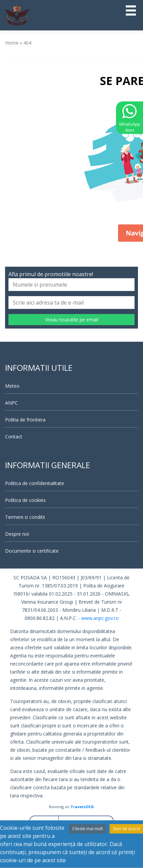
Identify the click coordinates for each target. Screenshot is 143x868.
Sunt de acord (126, 829)
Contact (14, 437)
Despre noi (17, 534)
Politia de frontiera (25, 420)
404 (27, 43)
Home (12, 43)
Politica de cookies (25, 500)
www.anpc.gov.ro (100, 618)
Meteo (12, 386)
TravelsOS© (82, 807)
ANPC (11, 403)
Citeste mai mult (88, 829)
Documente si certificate (32, 551)
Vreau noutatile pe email (72, 320)
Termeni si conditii (25, 517)
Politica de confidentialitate (35, 483)
